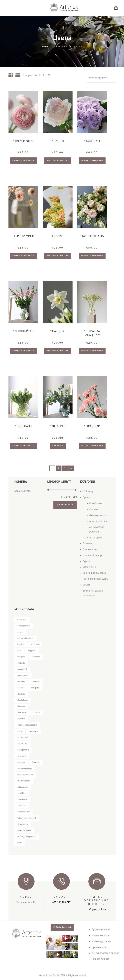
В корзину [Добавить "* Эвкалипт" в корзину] (58, 446)
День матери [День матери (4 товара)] (23, 824)
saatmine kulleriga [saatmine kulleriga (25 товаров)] (25, 769)
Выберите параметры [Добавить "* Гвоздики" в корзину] (92, 446)
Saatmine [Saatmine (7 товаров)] (36, 762)
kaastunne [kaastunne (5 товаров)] (36, 657)
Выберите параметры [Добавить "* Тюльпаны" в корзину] (23, 446)
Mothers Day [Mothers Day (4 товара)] (23, 737)
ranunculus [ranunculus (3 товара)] (22, 756)
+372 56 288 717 (61, 902)
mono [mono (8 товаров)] (20, 731)
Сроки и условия (101, 930)
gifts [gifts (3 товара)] (19, 651)
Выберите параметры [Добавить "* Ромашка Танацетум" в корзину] (92, 351)
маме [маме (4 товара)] (20, 843)
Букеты (87, 498)
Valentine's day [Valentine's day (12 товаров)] (23, 812)
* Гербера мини (23, 236)
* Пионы (58, 141)
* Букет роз (92, 141)
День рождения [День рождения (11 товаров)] (24, 830)
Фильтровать (65, 505)
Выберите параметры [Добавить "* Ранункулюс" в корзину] (23, 161)
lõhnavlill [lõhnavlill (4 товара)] (36, 713)
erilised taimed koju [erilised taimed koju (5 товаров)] (25, 638)
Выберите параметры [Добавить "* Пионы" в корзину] (58, 161)
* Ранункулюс (23, 141)
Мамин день (89, 567)
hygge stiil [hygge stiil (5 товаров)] (32, 651)
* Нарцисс (58, 331)
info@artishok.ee (97, 910)
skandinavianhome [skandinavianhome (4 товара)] (25, 775)
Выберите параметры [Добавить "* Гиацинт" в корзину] (58, 256)
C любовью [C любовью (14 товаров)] (22, 620)
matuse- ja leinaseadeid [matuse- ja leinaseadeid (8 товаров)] (27, 725)
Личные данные (100, 959)
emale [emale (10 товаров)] (20, 632)
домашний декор (92, 555)
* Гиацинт (58, 236)
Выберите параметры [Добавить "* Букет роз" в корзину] (92, 161)
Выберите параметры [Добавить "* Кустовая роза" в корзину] (92, 256)
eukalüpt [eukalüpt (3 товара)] (21, 644)
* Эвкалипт (58, 426)
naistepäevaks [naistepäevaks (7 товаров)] (23, 750)
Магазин (62, 47)
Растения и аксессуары (96, 579)
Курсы (86, 561)
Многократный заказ (94, 573)
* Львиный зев (23, 331)
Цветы (86, 585)
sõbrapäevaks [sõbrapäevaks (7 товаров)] (23, 787)
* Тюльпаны (23, 426)
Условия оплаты (100, 936)
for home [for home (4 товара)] (35, 644)
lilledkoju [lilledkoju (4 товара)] (21, 694)
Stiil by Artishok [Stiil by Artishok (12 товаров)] (24, 781)
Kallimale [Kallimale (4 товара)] (21, 663)
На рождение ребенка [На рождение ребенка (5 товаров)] (27, 837)
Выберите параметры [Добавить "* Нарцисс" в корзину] (58, 351)
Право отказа (99, 947)
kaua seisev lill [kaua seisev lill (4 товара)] (23, 675)
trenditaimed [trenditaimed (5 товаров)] (23, 800)
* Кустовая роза (92, 236)
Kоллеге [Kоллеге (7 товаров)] (21, 688)
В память (88, 544)
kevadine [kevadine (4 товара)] (21, 682)
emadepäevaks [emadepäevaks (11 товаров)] (24, 626)
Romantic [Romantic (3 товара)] (21, 762)
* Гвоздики (92, 426)
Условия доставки (102, 941)
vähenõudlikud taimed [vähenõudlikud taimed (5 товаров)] (27, 818)
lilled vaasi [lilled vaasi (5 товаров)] (22, 713)
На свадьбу (95, 538)
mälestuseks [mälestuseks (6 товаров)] (22, 744)
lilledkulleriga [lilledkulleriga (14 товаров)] (23, 700)
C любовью (95, 504)
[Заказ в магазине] (101, 78)
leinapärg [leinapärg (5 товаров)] (35, 688)
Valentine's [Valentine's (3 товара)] (22, 806)
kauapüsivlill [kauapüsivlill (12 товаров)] (22, 669)
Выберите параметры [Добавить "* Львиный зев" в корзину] (23, 351)
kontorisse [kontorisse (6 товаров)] (36, 682)
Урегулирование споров (105, 953)
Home (45, 47)
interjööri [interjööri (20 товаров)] (21, 657)
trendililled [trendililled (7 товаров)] (22, 793)
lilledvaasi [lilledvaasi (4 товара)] (21, 706)
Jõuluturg (88, 492)
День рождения (98, 521)
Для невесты (90, 549)
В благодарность (98, 515)
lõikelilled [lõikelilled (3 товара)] (21, 719)
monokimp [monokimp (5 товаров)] (34, 731)
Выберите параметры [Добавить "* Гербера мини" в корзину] (23, 256)
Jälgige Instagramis (62, 927)
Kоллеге (94, 509)
